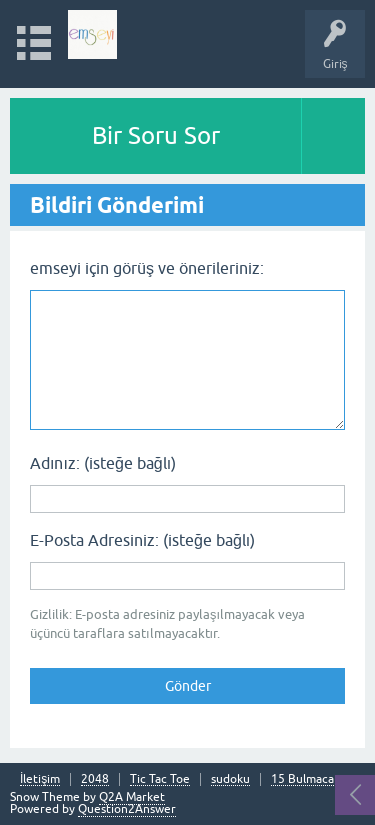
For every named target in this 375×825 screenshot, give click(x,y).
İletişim (40, 779)
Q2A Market (132, 797)
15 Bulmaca (302, 779)
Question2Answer (127, 809)
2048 (95, 779)
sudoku (230, 779)
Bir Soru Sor (156, 135)
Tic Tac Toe (160, 779)
